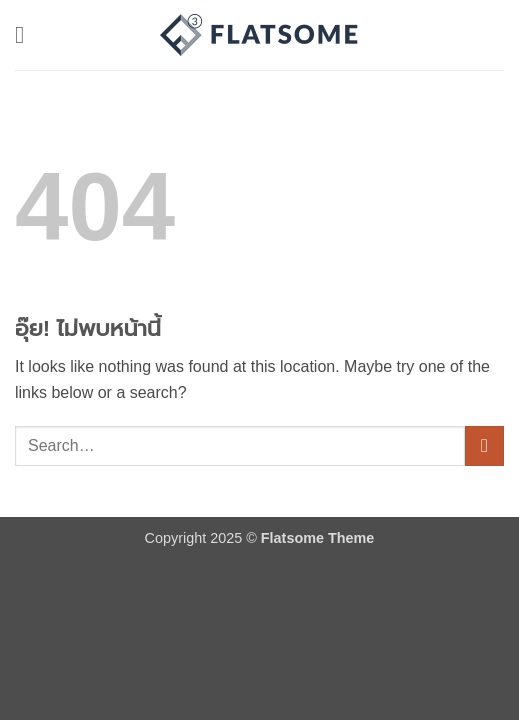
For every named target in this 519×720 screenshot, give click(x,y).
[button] (27, 34)
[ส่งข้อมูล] (484, 445)
